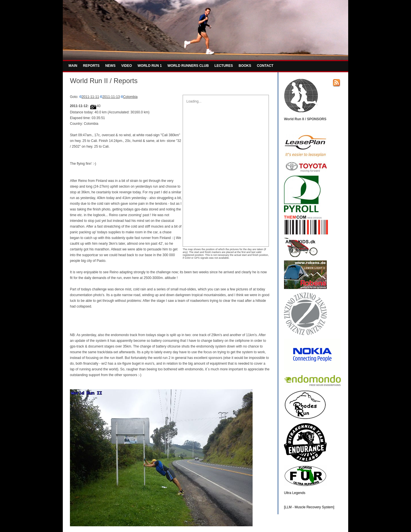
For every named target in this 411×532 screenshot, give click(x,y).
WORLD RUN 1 (150, 66)
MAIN (73, 66)
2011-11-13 (111, 97)
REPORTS (91, 66)
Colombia (130, 97)
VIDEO (127, 66)
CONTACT (265, 66)
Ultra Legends (295, 493)
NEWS (110, 66)
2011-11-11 (90, 97)
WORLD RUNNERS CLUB (188, 66)
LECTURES (224, 66)
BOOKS (245, 66)
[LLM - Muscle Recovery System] (309, 507)
